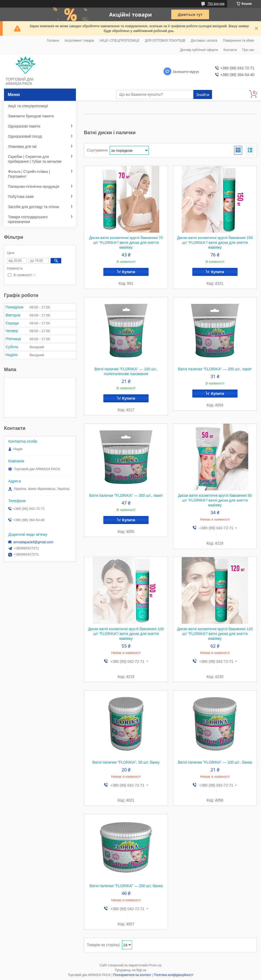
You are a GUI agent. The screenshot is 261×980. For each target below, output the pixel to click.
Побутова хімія (21, 197)
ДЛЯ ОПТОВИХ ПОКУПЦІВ (165, 41)
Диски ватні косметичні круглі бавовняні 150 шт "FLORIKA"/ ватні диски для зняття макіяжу (215, 243)
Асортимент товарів (79, 41)
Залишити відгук (186, 72)
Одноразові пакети (24, 126)
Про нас (248, 50)
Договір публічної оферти (199, 50)
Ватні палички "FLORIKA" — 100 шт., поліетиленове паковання (126, 371)
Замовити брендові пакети (31, 116)
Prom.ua (155, 965)
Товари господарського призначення (28, 219)
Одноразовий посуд (25, 136)
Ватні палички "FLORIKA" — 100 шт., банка (215, 762)
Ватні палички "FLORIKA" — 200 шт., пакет (215, 369)
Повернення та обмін (238, 41)
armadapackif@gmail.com (33, 542)
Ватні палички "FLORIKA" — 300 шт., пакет (126, 495)
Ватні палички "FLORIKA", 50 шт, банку (126, 762)
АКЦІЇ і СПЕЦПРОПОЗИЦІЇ (119, 41)
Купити (129, 272)
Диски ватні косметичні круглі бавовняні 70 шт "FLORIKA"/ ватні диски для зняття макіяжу (126, 243)
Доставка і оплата (204, 41)
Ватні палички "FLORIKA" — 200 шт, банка (126, 886)
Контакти (230, 50)
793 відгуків (216, 4)
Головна (53, 41)
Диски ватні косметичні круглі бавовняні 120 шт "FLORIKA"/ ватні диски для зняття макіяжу (215, 634)
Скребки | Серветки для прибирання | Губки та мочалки (35, 159)
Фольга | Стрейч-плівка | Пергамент (29, 174)
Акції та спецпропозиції (28, 106)
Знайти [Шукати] (203, 95)
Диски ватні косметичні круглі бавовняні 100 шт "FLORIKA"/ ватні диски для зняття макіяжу (126, 634)
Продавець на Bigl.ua (130, 970)
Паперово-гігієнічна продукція (34, 187)
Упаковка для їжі (22, 146)
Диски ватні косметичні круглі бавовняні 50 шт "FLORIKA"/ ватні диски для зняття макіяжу (215, 500)
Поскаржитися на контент (132, 975)
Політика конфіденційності (174, 975)
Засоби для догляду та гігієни (33, 207)
